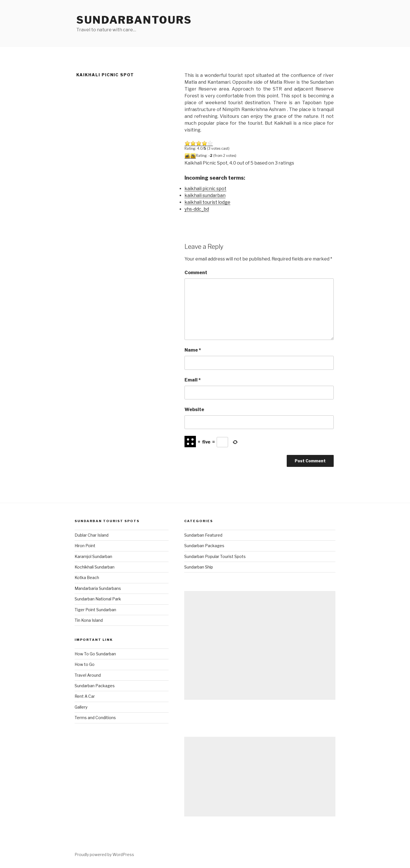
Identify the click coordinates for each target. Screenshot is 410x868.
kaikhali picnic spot (205, 189)
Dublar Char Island (92, 535)
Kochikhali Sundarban (95, 567)
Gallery (81, 707)
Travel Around (88, 675)
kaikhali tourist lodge (207, 202)
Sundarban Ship (199, 567)
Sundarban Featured (203, 535)
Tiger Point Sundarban (95, 610)
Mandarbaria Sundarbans (98, 588)
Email (193, 380)
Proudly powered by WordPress (104, 854)
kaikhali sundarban (205, 195)
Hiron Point (85, 546)
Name (193, 350)
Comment (196, 273)
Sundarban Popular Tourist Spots (215, 556)
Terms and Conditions (95, 718)
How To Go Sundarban (95, 654)
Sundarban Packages (95, 686)
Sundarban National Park (98, 599)
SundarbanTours (134, 20)
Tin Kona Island (89, 620)
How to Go (85, 664)
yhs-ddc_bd (197, 209)
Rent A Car (85, 696)
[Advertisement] (260, 645)
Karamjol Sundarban (93, 556)
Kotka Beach (87, 577)
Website (194, 410)
